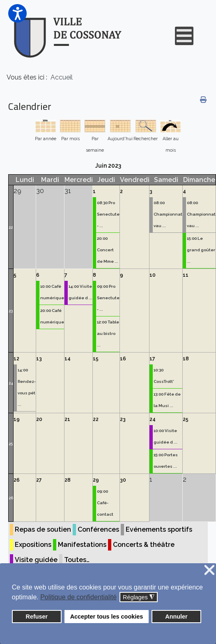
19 (17, 419)
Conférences (98, 529)
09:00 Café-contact (105, 503)
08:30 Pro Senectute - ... (108, 214)
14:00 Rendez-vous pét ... (27, 387)
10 (153, 275)
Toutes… (77, 560)
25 (11, 444)
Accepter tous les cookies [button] (107, 617)
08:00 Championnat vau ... (168, 214)
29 (96, 480)
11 (186, 275)
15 (96, 359)
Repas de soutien (43, 529)
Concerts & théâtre (144, 545)
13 (39, 359)
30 (123, 480)
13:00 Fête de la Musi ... (167, 400)
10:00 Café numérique (52, 292)
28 (68, 480)
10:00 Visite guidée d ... (165, 436)
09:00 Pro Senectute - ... (108, 298)
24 (11, 383)
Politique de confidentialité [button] (78, 597)
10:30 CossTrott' (164, 376)
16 (123, 359)
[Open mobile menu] (184, 36)
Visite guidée (36, 560)
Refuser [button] (37, 617)
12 (16, 359)
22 (11, 227)
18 (186, 359)
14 (68, 359)
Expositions (33, 545)
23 (11, 311)
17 (152, 359)
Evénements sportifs (159, 529)
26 (11, 498)
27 (39, 480)
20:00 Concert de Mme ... (108, 250)
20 (39, 419)
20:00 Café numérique (52, 316)
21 (67, 419)
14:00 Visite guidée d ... (80, 292)
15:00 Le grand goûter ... (201, 250)
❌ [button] (209, 570)
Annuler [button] (176, 617)
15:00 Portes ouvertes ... (166, 461)
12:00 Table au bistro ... (108, 333)
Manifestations (82, 545)
